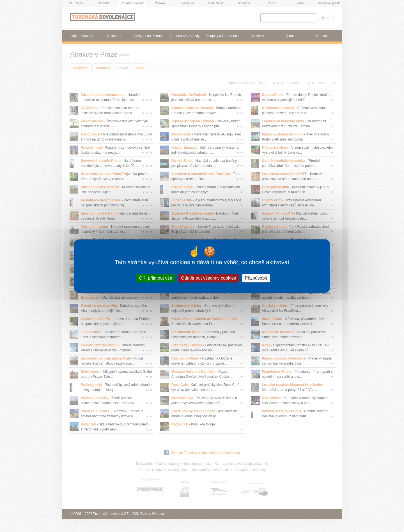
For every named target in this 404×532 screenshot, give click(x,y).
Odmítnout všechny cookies (209, 278)
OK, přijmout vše (155, 278)
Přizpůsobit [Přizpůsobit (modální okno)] (256, 278)
